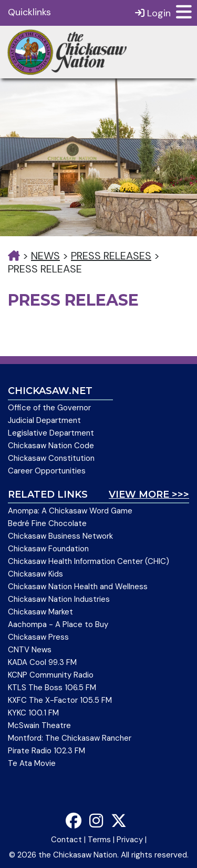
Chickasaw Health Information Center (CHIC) (89, 561)
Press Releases (111, 256)
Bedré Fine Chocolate (47, 523)
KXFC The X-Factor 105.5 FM (60, 700)
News (45, 256)
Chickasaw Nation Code (51, 446)
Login (153, 13)
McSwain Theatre (39, 725)
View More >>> (149, 494)
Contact (66, 840)
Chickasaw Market (40, 612)
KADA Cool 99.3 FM (42, 662)
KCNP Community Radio (51, 675)
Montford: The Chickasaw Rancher (70, 738)
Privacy (130, 840)
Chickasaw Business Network (60, 536)
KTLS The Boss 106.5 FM (52, 688)
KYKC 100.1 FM (33, 713)
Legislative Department (51, 433)
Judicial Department (44, 420)
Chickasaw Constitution (51, 458)
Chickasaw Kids (35, 574)
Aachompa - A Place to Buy (58, 624)
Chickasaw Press (38, 637)
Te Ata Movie (32, 763)
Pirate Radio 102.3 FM (46, 751)
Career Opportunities (47, 471)
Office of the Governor (49, 408)
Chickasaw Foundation (48, 549)
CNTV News (30, 650)
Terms (99, 840)
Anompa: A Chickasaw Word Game (70, 511)
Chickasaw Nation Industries (59, 599)
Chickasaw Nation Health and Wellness (78, 587)
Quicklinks (29, 12)
